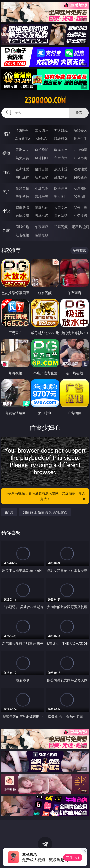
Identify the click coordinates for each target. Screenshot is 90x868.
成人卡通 (61, 169)
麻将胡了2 (22, 139)
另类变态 (80, 177)
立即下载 (73, 857)
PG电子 (22, 130)
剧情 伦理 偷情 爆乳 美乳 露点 (45, 512)
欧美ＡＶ (61, 150)
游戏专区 (80, 130)
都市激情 (22, 207)
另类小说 (42, 216)
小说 (6, 211)
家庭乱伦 (42, 207)
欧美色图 (61, 188)
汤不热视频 (80, 227)
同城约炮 (22, 227)
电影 (6, 172)
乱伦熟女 (61, 177)
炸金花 (42, 139)
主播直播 (61, 158)
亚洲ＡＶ (22, 150)
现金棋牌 (61, 139)
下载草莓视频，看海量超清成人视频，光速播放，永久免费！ (46, 496)
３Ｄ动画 (80, 150)
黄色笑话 (61, 216)
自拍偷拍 (42, 150)
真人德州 (42, 130)
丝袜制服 (42, 158)
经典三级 (42, 177)
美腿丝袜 (22, 196)
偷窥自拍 (22, 188)
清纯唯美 (42, 196)
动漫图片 (80, 188)
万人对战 (61, 130)
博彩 (6, 134)
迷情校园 (22, 216)
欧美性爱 (80, 169)
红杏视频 (22, 235)
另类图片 (80, 196)
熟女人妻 (22, 158)
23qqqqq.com (45, 100)
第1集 (9, 512)
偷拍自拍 (42, 169)
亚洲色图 (42, 188)
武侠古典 (80, 207)
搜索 (79, 113)
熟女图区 (61, 196)
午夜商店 (42, 227)
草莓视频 (61, 227)
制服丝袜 (22, 177)
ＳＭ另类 (80, 158)
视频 (6, 153)
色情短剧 (42, 235)
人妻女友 (61, 207)
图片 (6, 192)
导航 (6, 230)
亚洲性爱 (22, 169)
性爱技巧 (80, 216)
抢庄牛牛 (80, 139)
